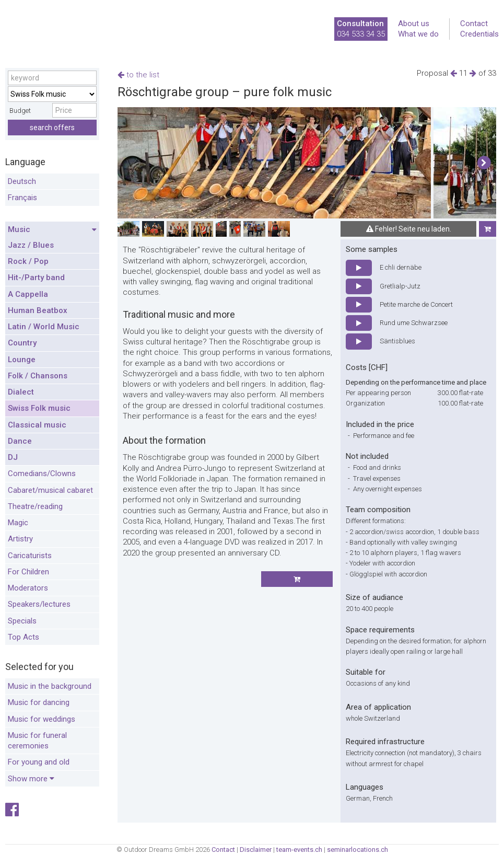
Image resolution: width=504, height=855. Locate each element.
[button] (484, 163)
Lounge (22, 360)
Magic (18, 523)
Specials (22, 621)
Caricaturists (30, 556)
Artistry (20, 539)
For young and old (39, 762)
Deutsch (22, 181)
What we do (418, 34)
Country (22, 343)
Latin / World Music (44, 327)
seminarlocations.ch (358, 850)
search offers (52, 128)
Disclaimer (256, 850)
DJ (13, 457)
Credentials (479, 34)
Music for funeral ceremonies (37, 741)
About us (414, 24)
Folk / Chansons (38, 376)
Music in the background (50, 686)
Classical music (37, 425)
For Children (28, 572)
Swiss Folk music (39, 408)
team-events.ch (299, 850)
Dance (20, 441)
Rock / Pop (28, 261)
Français (22, 198)
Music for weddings (42, 719)
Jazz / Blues (31, 245)
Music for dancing (39, 702)
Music (52, 230)
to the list (138, 75)
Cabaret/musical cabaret (50, 490)
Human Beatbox (38, 310)
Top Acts (24, 637)
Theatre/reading (35, 506)
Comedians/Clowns (42, 473)
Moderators (28, 588)
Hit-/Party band (36, 278)
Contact (474, 24)
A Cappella (28, 294)
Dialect (21, 392)
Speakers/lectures (39, 604)
